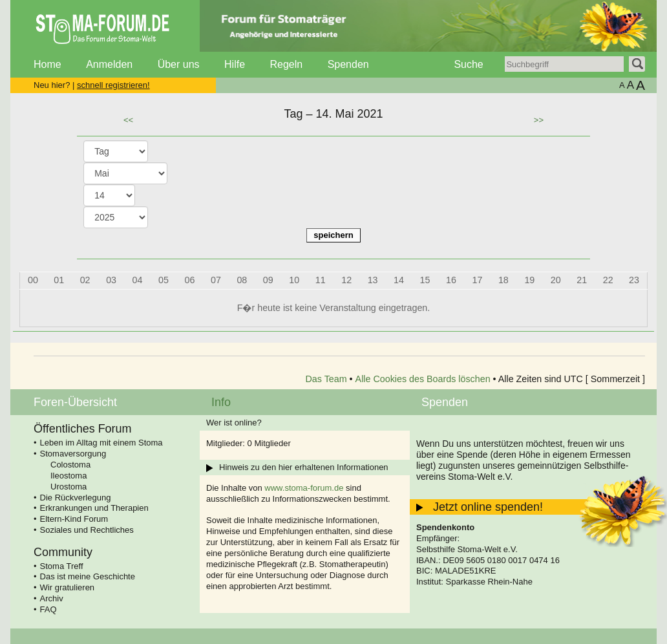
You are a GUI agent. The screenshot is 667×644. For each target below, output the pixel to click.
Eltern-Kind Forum (74, 519)
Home (48, 64)
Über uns (179, 64)
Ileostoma (69, 476)
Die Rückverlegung (76, 498)
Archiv (52, 598)
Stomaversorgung (73, 454)
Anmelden (109, 64)
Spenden (348, 64)
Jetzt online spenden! (488, 507)
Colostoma (70, 465)
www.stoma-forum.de (304, 488)
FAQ (48, 609)
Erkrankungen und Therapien (94, 508)
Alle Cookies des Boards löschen (423, 379)
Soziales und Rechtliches (87, 530)
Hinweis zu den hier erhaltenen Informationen (304, 467)
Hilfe (235, 64)
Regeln (286, 64)
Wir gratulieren (68, 587)
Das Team (326, 379)
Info (221, 402)
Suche (468, 64)
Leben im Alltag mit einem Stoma (101, 443)
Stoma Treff (62, 566)
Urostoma (69, 487)
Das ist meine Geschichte (88, 576)
